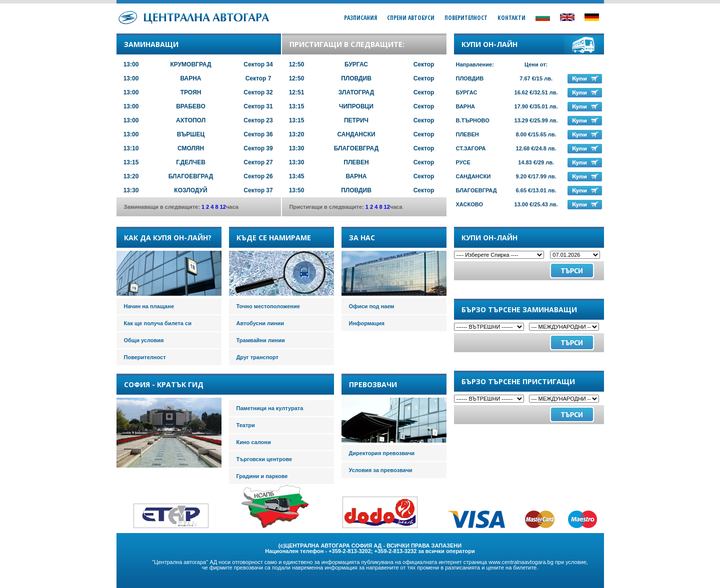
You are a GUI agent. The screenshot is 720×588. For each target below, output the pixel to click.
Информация (367, 323)
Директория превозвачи (382, 453)
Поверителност (466, 18)
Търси (572, 342)
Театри (246, 425)
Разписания (360, 18)
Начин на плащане (149, 306)
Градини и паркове (262, 476)
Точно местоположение (268, 306)
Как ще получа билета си (158, 323)
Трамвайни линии (261, 340)
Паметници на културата (270, 408)
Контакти (511, 18)
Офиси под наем (372, 306)
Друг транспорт (257, 357)
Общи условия (144, 340)
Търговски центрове (264, 459)
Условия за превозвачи (381, 470)
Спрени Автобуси (411, 18)
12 (223, 207)
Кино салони (254, 442)
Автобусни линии (260, 323)
